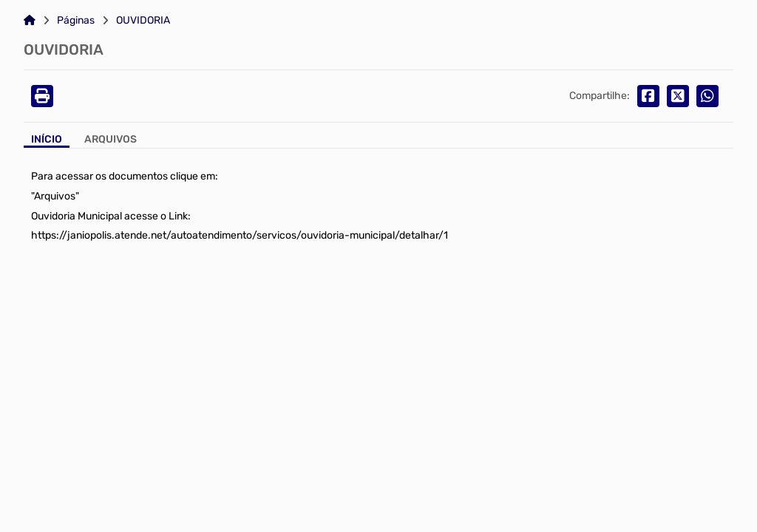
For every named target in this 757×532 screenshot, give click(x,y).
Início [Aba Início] (47, 140)
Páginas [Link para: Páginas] (76, 21)
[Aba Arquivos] (111, 141)
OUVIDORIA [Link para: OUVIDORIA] (143, 21)
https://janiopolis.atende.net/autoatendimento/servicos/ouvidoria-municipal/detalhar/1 (240, 235)
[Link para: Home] (30, 21)
